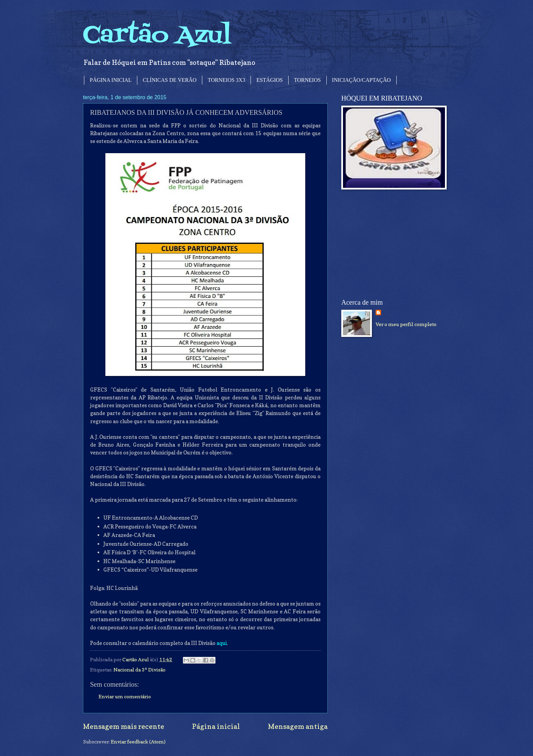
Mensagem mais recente (124, 726)
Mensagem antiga (298, 726)
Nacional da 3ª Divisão (140, 670)
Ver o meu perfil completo (406, 324)
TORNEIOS (307, 80)
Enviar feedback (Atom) (138, 742)
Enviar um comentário (125, 696)
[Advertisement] (392, 244)
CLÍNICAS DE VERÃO (170, 80)
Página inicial (216, 726)
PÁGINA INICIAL (111, 80)
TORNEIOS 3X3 (226, 80)
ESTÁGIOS (269, 80)
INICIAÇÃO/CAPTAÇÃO (362, 80)
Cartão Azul (157, 36)
